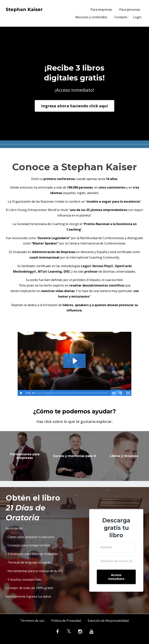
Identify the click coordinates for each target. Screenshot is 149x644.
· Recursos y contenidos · (91, 17)
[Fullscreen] (128, 393)
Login (137, 17)
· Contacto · (121, 17)
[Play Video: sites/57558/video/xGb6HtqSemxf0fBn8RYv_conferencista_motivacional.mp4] (74, 361)
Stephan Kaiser (24, 9)
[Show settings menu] (121, 393)
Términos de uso (32, 621)
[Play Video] (21, 393)
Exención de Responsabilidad (108, 621)
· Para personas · (130, 10)
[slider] (71, 393)
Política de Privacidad (66, 621)
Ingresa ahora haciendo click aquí (74, 106)
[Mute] (114, 393)
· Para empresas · (101, 10)
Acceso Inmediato (116, 577)
